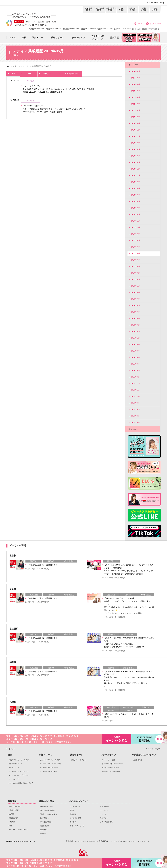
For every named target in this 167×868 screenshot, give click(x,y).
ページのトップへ (153, 749)
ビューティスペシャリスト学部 (50, 764)
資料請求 (146, 739)
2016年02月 (136, 325)
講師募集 (43, 834)
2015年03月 (136, 371)
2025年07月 (136, 71)
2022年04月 (136, 97)
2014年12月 (136, 384)
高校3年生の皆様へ (89, 10)
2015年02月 (136, 377)
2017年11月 (136, 221)
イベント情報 (105, 806)
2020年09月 (136, 117)
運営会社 (69, 841)
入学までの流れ (14, 810)
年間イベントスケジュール (111, 771)
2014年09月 (136, 403)
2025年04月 (136, 78)
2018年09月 (136, 182)
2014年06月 (136, 416)
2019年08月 (136, 143)
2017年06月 (136, 247)
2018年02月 (136, 214)
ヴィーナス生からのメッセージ (113, 764)
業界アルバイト (14, 768)
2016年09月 (136, 292)
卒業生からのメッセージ (144, 755)
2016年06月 (136, 312)
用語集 (72, 810)
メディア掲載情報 (70, 73)
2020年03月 (136, 123)
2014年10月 (136, 397)
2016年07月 (136, 305)
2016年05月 (136, 318)
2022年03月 (136, 104)
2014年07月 (136, 410)
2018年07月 (136, 195)
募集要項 (12, 801)
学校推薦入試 (13, 818)
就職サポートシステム (78, 760)
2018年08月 (136, 188)
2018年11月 (136, 175)
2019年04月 (136, 156)
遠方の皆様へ (122, 10)
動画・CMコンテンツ (77, 826)
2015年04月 (136, 364)
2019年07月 (136, 149)
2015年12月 (136, 338)
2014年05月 (136, 423)
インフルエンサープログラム (19, 775)
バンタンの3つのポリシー (86, 841)
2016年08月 (136, 299)
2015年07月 (136, 351)
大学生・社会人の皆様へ (111, 10)
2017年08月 (136, 234)
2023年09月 (136, 84)
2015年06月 (136, 358)
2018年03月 (136, 208)
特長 (10, 755)
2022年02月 (136, 110)
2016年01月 (136, 331)
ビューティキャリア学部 (48, 771)
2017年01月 (136, 279)
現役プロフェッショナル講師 (19, 760)
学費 (10, 826)
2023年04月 (136, 91)
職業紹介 (73, 814)
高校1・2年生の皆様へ (100, 10)
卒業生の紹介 (137, 760)
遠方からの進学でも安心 (110, 768)
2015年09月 (136, 345)
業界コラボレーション (16, 764)
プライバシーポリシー (127, 841)
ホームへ (12, 749)
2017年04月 (136, 260)
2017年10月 (136, 227)
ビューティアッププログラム (19, 771)
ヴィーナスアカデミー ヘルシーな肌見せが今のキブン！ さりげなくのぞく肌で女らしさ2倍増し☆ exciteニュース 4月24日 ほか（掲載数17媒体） (54, 109)
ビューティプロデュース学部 (50, 760)
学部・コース (45, 755)
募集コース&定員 (15, 806)
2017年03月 (136, 266)
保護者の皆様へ (144, 10)
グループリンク (75, 806)
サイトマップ (144, 841)
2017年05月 (136, 253)
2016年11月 (136, 286)
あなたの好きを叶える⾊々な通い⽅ (21, 783)
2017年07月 (136, 240)
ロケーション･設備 (108, 760)
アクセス (141, 24)
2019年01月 (136, 162)
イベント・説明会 (117, 739)
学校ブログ (47, 73)
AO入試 (11, 814)
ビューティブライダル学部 (49, 768)
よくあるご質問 (155, 24)
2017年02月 (136, 273)
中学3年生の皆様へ (133, 10)
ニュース (29, 73)
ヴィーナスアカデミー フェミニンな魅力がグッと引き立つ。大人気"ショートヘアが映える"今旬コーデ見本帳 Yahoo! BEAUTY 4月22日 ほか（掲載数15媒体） (59, 89)
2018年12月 (136, 169)
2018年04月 (136, 201)
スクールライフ (14, 779)
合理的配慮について (107, 841)
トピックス (104, 810)
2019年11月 (136, 136)
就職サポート (76, 755)
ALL (13, 73)
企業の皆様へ (155, 10)
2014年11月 (136, 390)
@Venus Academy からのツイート (21, 841)
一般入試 (12, 822)
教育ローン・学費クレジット (19, 830)
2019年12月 (136, 130)
